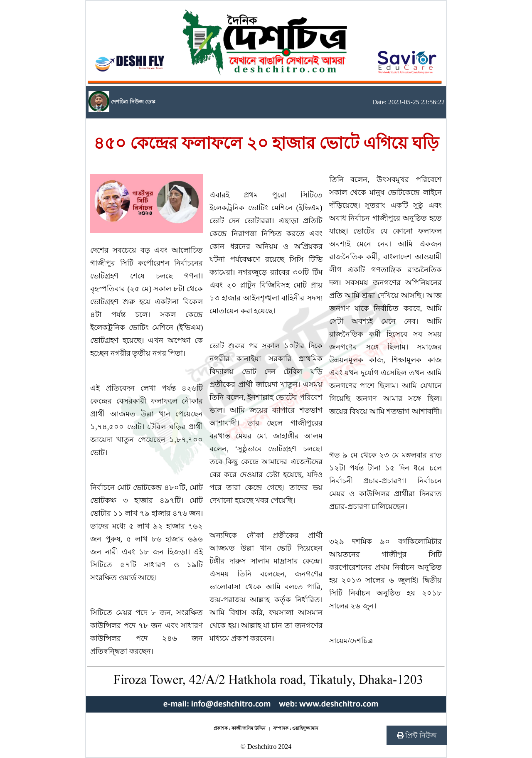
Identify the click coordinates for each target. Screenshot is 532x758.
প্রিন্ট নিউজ (417, 735)
